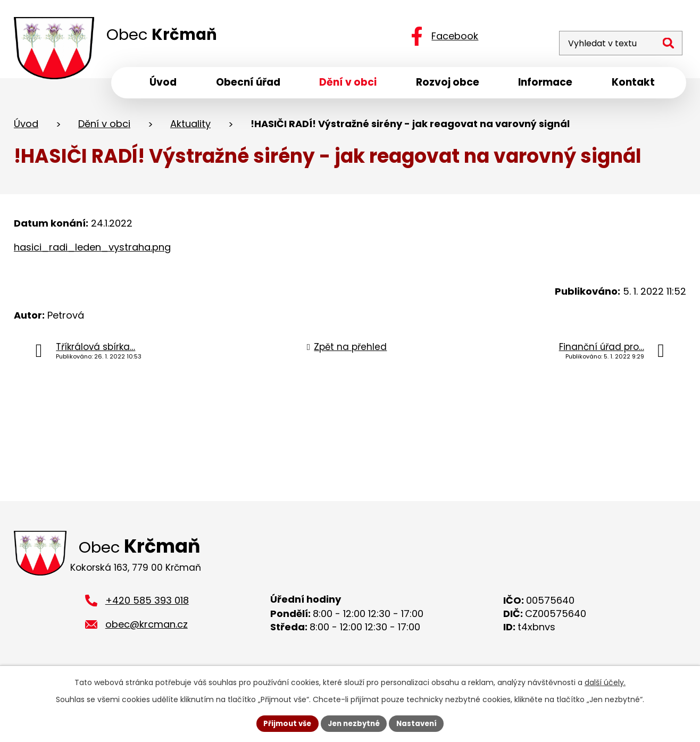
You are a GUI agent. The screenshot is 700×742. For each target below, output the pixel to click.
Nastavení (420, 723)
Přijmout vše (284, 723)
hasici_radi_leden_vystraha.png (92, 250)
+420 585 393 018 (147, 607)
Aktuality (190, 127)
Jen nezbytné (354, 723)
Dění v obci (104, 127)
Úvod (26, 127)
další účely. (605, 681)
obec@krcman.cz (147, 631)
